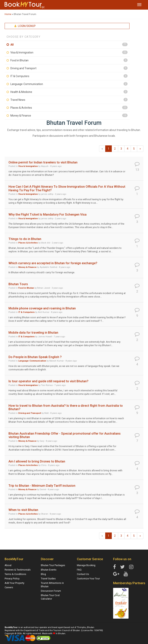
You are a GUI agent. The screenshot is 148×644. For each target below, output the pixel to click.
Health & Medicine (21, 92)
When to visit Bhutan (23, 510)
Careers (9, 587)
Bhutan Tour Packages (53, 565)
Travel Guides (48, 579)
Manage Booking (86, 565)
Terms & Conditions (15, 574)
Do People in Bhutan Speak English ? (35, 357)
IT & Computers (20, 76)
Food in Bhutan (19, 60)
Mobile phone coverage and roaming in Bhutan (42, 308)
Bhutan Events (49, 570)
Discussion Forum (51, 591)
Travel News (18, 100)
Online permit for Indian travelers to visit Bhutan (43, 162)
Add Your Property (14, 583)
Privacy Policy (12, 579)
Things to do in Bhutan (25, 239)
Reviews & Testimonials (18, 570)
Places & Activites (21, 108)
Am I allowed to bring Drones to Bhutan (37, 461)
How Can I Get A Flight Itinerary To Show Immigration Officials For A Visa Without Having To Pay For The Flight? (67, 188)
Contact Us (83, 574)
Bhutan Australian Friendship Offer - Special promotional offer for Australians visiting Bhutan (65, 435)
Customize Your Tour (88, 579)
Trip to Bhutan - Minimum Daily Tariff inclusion (42, 486)
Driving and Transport (23, 68)
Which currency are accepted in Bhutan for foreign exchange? (53, 263)
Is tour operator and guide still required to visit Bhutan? (48, 381)
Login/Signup (25, 26)
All (12, 45)
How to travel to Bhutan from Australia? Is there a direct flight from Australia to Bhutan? (66, 407)
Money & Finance (21, 116)
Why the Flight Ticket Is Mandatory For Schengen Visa (48, 214)
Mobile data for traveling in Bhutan (33, 332)
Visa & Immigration (22, 52)
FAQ (79, 570)
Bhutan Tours (18, 284)
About (8, 565)
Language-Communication (27, 84)
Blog (43, 574)
